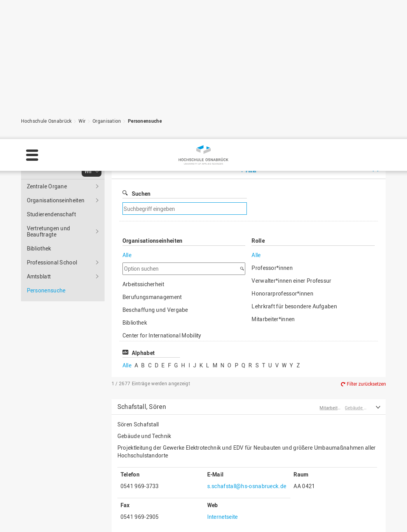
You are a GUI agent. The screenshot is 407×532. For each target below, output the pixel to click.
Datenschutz (138, 519)
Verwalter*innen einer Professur (291, 184)
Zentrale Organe (47, 90)
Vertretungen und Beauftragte (49, 135)
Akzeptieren (379, 509)
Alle (127, 158)
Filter (251, 74)
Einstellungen (287, 509)
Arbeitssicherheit (143, 187)
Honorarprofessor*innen (282, 197)
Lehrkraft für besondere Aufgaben (294, 209)
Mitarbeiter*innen (273, 222)
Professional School (52, 166)
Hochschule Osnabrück (46, 24)
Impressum (99, 519)
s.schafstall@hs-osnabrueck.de (247, 389)
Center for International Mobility (162, 239)
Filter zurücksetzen (366, 287)
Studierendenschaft (51, 117)
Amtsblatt (39, 180)
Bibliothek (39, 152)
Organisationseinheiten (56, 103)
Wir (82, 24)
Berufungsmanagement (152, 200)
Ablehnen (334, 509)
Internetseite (223, 420)
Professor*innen (272, 171)
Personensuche (145, 24)
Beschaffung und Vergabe (155, 213)
